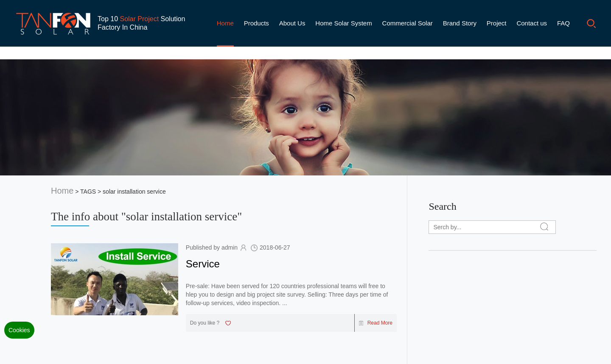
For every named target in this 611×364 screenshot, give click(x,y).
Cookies (19, 330)
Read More (376, 323)
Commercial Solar (408, 23)
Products (256, 23)
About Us (292, 23)
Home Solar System (343, 23)
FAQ (563, 23)
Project (497, 23)
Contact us (532, 23)
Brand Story (460, 23)
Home (225, 23)
